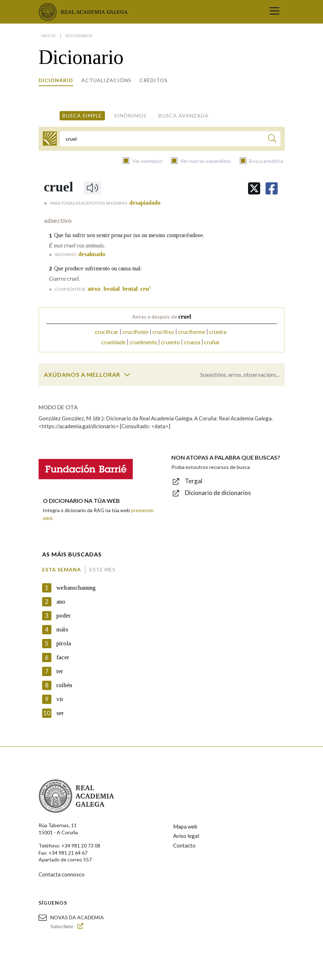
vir (60, 699)
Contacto (184, 845)
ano (61, 602)
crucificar (107, 332)
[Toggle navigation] (274, 12)
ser (60, 713)
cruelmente (143, 342)
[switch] (127, 375)
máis (62, 629)
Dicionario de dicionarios (218, 493)
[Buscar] (272, 139)
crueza (192, 342)
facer (63, 657)
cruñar (212, 342)
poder (64, 616)
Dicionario (56, 80)
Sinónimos (130, 116)
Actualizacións (106, 80)
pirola (64, 643)
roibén (64, 685)
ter (60, 671)
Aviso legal (186, 836)
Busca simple (82, 116)
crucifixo (163, 332)
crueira (218, 332)
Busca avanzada (184, 116)
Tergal (194, 481)
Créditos (154, 80)
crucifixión (135, 332)
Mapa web (185, 826)
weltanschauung (76, 588)
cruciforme (192, 332)
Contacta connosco (62, 874)
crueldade (113, 342)
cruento (170, 342)
